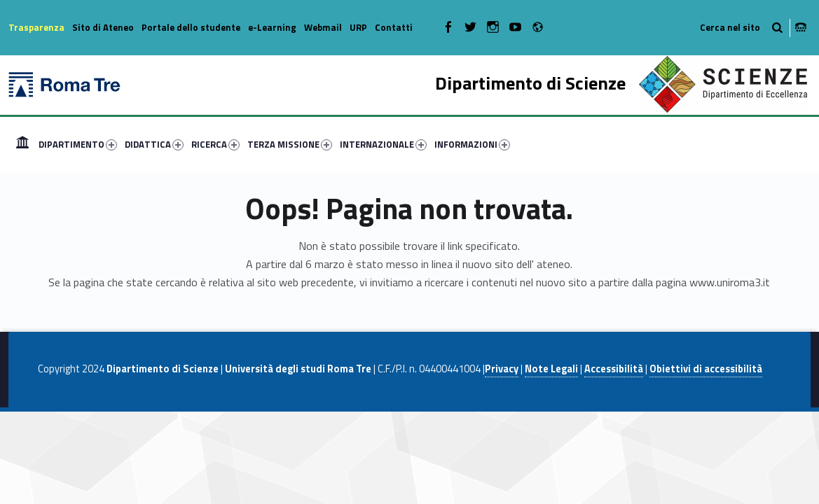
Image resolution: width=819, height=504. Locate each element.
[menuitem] (22, 144)
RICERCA (215, 144)
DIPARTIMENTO (78, 144)
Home (22, 144)
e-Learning (272, 27)
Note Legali (551, 369)
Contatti (394, 27)
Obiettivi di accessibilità (706, 369)
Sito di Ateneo (103, 27)
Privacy (502, 369)
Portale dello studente (191, 27)
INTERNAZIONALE (383, 144)
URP (358, 27)
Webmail (323, 27)
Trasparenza (36, 27)
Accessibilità (614, 369)
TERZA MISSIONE (290, 144)
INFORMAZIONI (472, 144)
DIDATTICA (154, 144)
